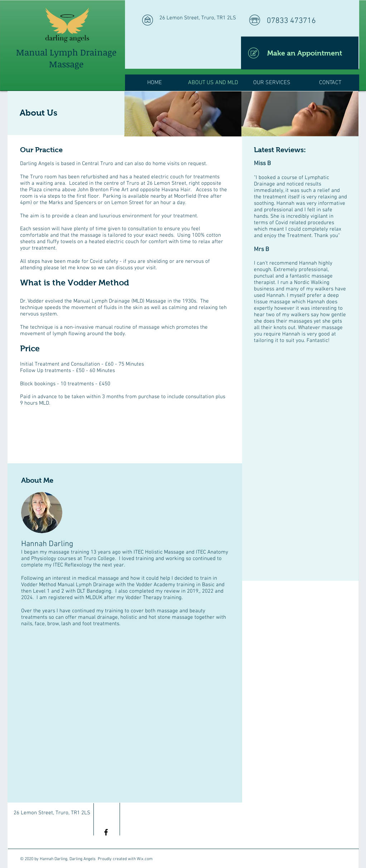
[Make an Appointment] (300, 53)
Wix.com (145, 859)
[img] (183, 114)
